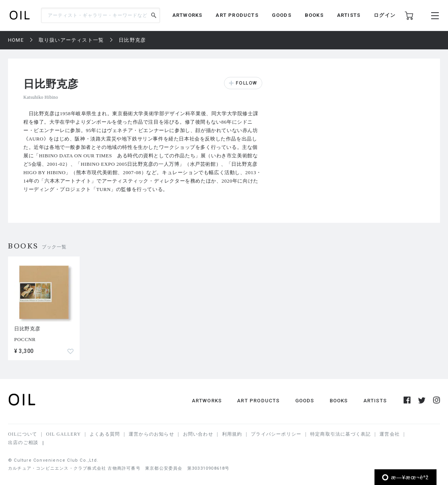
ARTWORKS (187, 15)
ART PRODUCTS (237, 15)
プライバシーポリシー (276, 434)
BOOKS (314, 15)
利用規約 (232, 434)
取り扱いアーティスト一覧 (71, 40)
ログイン (385, 15)
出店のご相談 (23, 443)
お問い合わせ (198, 434)
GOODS (282, 15)
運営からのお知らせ (151, 434)
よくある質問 (105, 434)
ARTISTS (349, 15)
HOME (16, 40)
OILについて (23, 434)
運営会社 (390, 434)
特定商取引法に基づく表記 (340, 434)
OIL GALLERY (63, 434)
